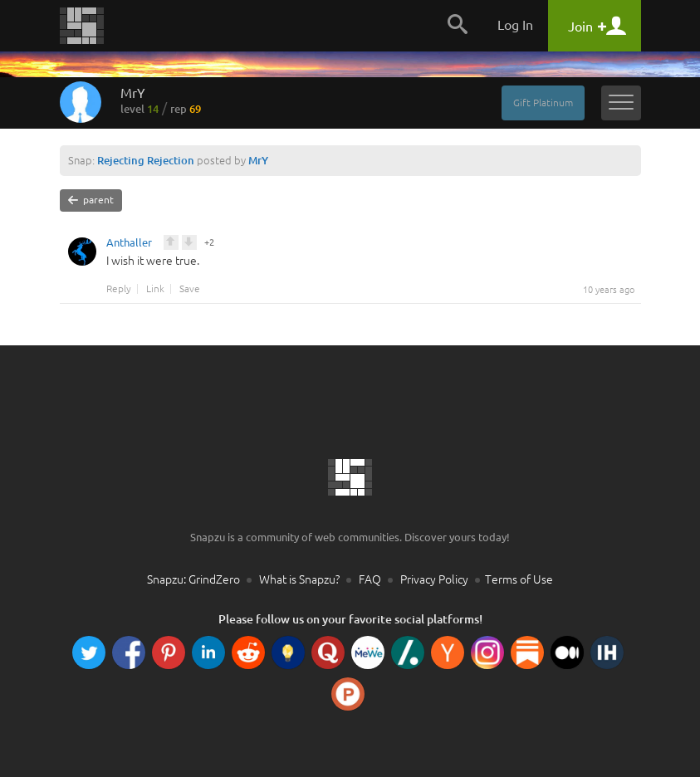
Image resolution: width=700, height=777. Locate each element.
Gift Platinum (543, 103)
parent (91, 200)
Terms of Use (519, 579)
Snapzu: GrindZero (193, 579)
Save (190, 289)
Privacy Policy (434, 579)
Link (155, 289)
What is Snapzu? (299, 579)
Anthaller (129, 245)
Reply (119, 289)
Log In (515, 25)
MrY (161, 100)
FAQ (370, 579)
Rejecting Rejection (146, 160)
